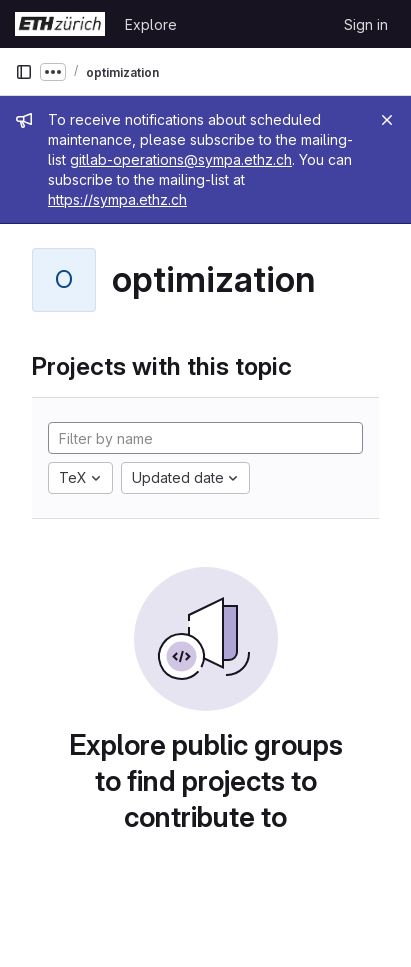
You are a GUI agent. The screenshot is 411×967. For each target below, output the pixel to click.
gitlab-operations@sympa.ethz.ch (181, 159)
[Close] (387, 120)
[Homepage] (60, 24)
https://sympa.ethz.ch (117, 199)
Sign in (366, 24)
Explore (151, 24)
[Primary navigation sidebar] (24, 72)
